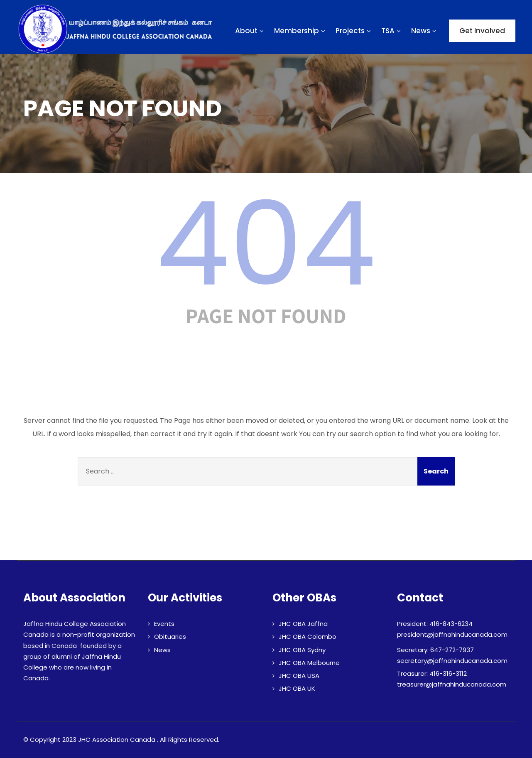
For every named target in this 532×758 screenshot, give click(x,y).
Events (164, 624)
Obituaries (170, 637)
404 (266, 244)
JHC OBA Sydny (302, 650)
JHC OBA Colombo (308, 637)
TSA (392, 31)
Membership (301, 31)
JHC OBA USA (299, 676)
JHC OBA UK (297, 688)
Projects (354, 31)
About (250, 31)
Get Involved (482, 31)
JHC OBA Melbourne (309, 663)
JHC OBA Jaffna (303, 624)
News (425, 31)
